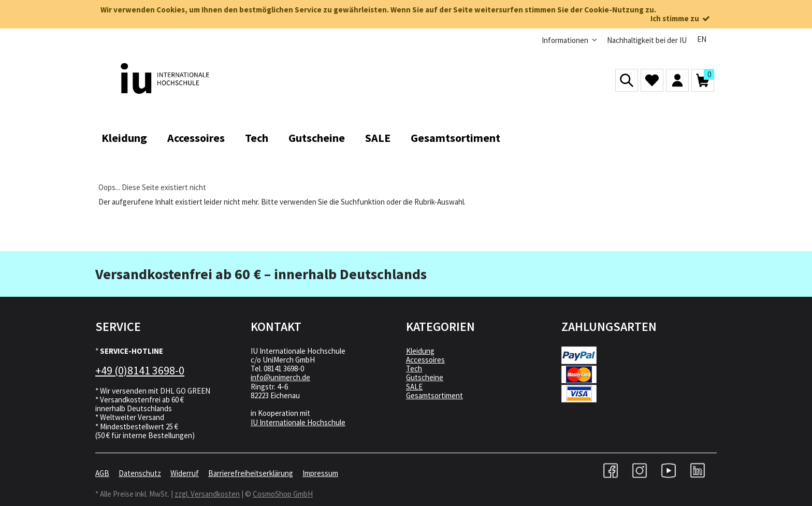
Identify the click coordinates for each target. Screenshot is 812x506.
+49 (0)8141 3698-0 (140, 370)
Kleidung (420, 351)
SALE (414, 387)
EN (702, 39)
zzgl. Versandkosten (207, 494)
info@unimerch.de (280, 377)
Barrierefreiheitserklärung (251, 473)
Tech (414, 368)
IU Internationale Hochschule (298, 422)
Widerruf (185, 473)
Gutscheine (425, 377)
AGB (102, 473)
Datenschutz (140, 473)
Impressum (320, 473)
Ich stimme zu (681, 18)
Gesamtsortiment (434, 395)
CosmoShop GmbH (283, 494)
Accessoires (425, 360)
